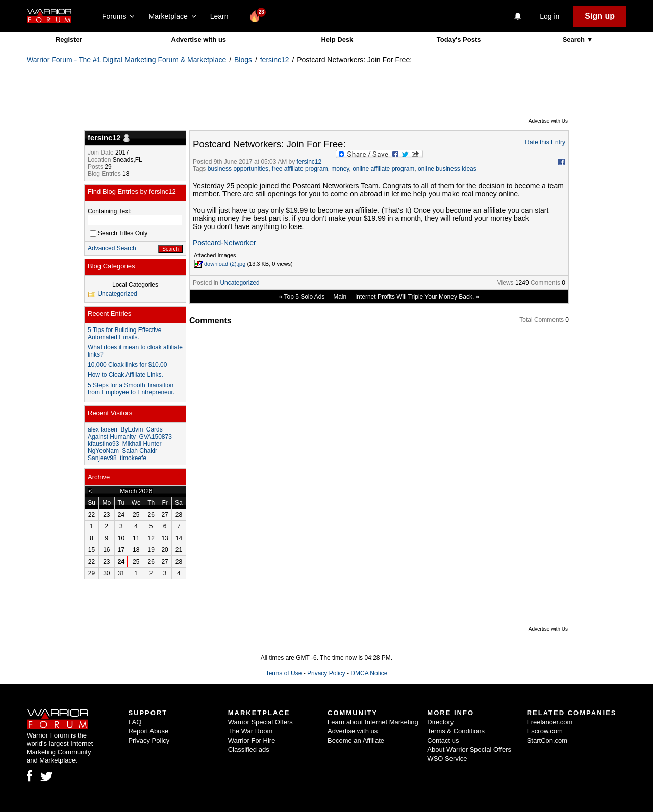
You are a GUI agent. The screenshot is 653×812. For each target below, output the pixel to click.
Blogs (243, 60)
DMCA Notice (369, 673)
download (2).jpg (225, 264)
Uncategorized (240, 283)
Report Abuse (148, 731)
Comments (545, 283)
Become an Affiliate (356, 740)
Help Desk (337, 40)
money (340, 169)
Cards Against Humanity (125, 433)
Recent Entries (109, 313)
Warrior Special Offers (260, 722)
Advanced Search (112, 248)
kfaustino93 (103, 444)
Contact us (443, 740)
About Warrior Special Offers (469, 750)
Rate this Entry (545, 142)
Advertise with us (198, 40)
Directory (440, 722)
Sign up (600, 16)
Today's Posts (459, 40)
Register (69, 40)
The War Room (250, 731)
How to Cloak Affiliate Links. (125, 375)
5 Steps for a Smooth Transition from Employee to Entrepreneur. (131, 389)
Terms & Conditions (456, 731)
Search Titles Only (119, 233)
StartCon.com (547, 740)
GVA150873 (155, 437)
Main (340, 297)
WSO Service (447, 759)
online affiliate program (383, 169)
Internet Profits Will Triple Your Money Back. (415, 297)
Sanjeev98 (102, 458)
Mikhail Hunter (142, 444)
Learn (222, 16)
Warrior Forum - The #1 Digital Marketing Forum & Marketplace (126, 60)
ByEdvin (132, 429)
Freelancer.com (550, 722)
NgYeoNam (103, 451)
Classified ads (249, 750)
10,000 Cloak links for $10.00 (127, 365)
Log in (549, 16)
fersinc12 (275, 60)
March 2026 (136, 491)
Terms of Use (284, 673)
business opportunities (238, 169)
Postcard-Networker (224, 243)
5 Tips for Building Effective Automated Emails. (125, 334)
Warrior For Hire (252, 740)
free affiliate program (300, 169)
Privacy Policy (326, 673)
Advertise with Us (548, 121)
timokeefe (133, 458)
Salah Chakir (140, 451)
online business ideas (447, 169)
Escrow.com (545, 731)
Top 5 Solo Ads (304, 297)
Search (575, 40)
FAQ (135, 722)
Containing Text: (110, 211)
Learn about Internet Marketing (373, 722)
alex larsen (103, 429)
